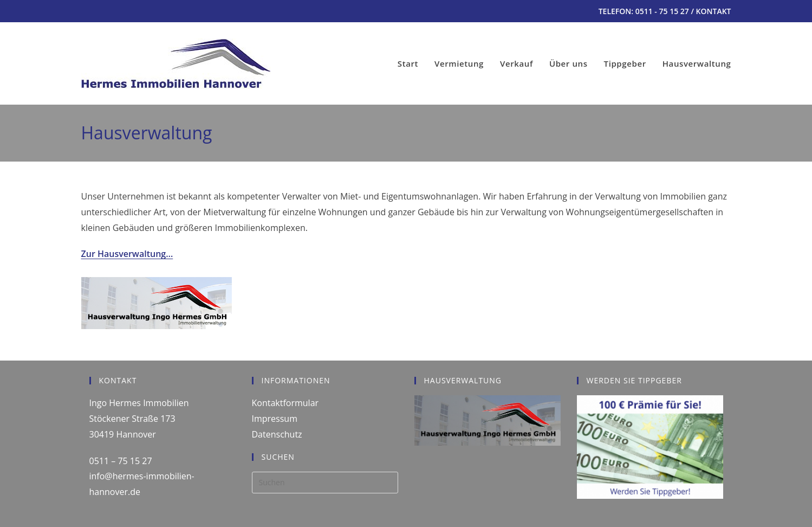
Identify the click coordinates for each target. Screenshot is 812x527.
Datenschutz (277, 434)
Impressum (275, 419)
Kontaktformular (285, 403)
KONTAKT (714, 11)
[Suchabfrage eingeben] (325, 483)
